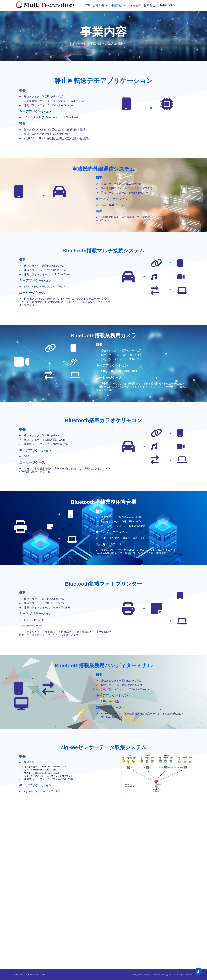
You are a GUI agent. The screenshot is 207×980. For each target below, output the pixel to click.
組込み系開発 (114, 43)
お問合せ (149, 5)
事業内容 (118, 5)
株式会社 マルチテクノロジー (30, 975)
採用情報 (135, 5)
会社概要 (100, 5)
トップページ (78, 43)
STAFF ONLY (166, 5)
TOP (87, 5)
